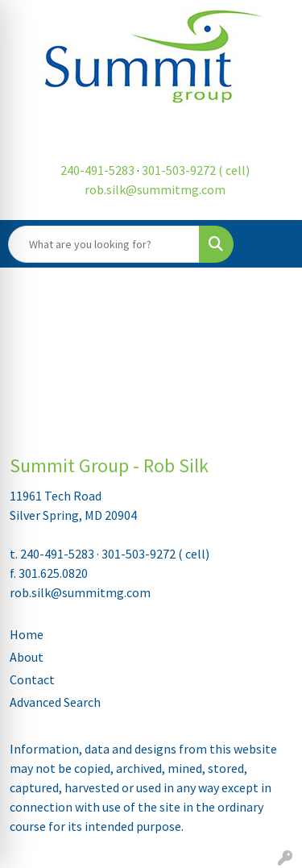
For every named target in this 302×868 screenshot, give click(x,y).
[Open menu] (270, 244)
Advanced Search (55, 702)
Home (27, 634)
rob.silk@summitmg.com (155, 189)
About (27, 657)
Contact (32, 679)
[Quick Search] (104, 244)
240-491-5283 (97, 170)
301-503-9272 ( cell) (196, 170)
